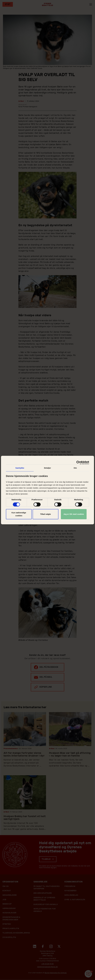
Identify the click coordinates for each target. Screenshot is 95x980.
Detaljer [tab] (47, 468)
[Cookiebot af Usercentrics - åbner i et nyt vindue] (78, 462)
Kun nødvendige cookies (19, 514)
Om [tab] (75, 468)
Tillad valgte (45, 514)
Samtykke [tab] (20, 468)
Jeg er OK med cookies (74, 514)
